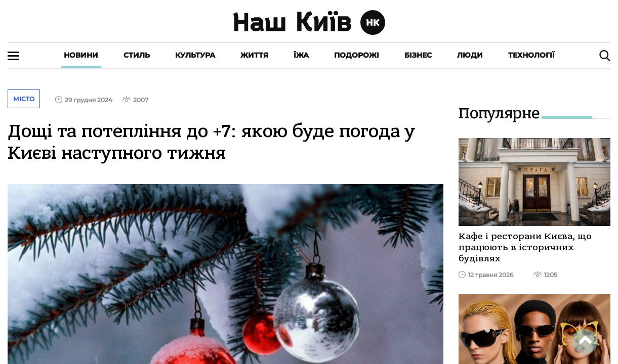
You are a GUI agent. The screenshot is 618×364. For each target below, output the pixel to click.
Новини (81, 55)
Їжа (301, 55)
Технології (531, 55)
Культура (195, 55)
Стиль (137, 55)
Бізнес (418, 55)
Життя (254, 55)
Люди (470, 55)
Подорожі (357, 55)
